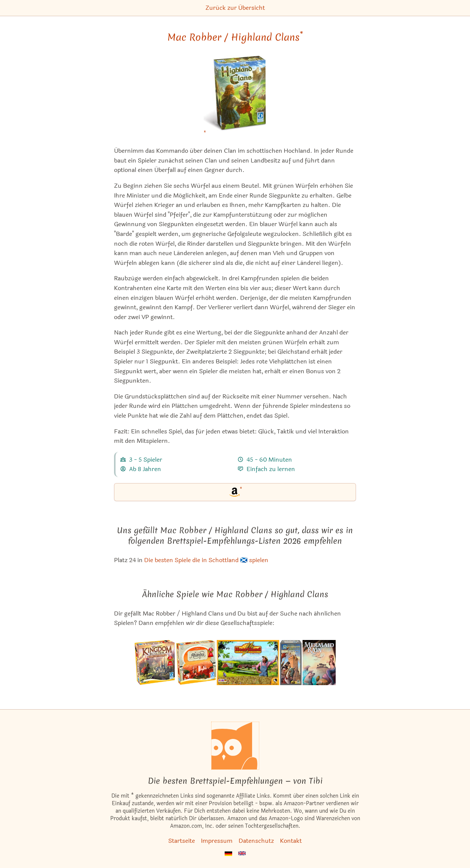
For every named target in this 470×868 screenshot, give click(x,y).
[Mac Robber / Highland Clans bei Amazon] (235, 98)
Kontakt (291, 841)
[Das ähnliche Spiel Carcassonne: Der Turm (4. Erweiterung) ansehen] (291, 663)
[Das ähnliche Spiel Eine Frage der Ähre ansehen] (248, 663)
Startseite (182, 841)
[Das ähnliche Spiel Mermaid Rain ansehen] (319, 663)
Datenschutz (256, 841)
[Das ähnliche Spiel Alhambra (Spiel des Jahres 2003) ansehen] (196, 663)
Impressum (217, 841)
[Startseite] (235, 746)
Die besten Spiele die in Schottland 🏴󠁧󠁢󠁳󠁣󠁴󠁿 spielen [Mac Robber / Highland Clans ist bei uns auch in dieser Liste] (206, 560)
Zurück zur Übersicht (235, 8)
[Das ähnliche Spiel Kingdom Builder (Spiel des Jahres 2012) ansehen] (155, 663)
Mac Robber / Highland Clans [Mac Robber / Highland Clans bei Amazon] (235, 37)
